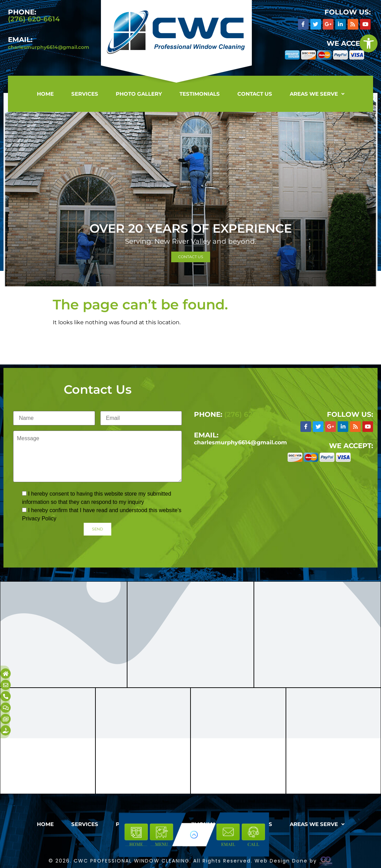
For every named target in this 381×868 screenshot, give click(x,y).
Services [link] (85, 94)
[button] (317, 94)
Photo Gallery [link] (139, 94)
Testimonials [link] (200, 94)
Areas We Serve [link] (317, 94)
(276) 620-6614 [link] (34, 19)
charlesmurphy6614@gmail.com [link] (49, 47)
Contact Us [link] (255, 94)
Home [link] (45, 94)
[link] (369, 43)
